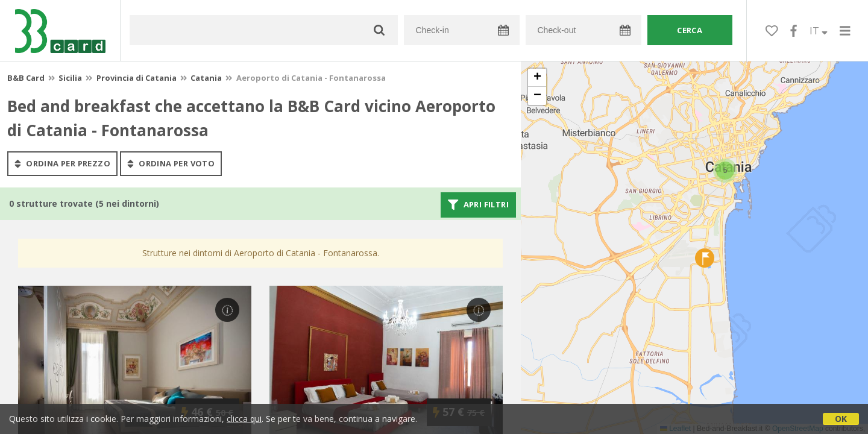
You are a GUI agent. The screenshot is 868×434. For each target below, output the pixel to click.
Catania (206, 78)
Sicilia (70, 78)
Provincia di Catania (137, 78)
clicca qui (244, 419)
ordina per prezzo (62, 163)
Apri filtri (478, 205)
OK (841, 419)
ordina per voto (171, 163)
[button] (725, 171)
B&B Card (26, 78)
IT (819, 31)
